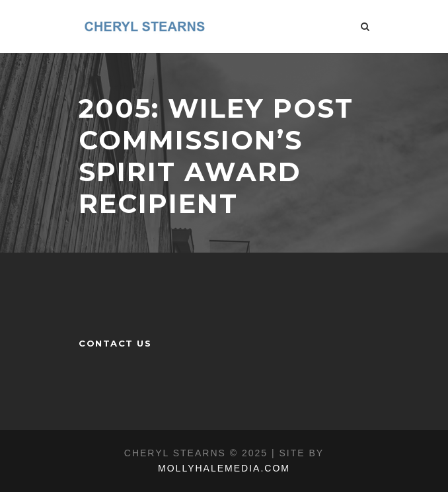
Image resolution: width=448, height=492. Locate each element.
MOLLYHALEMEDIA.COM (224, 468)
